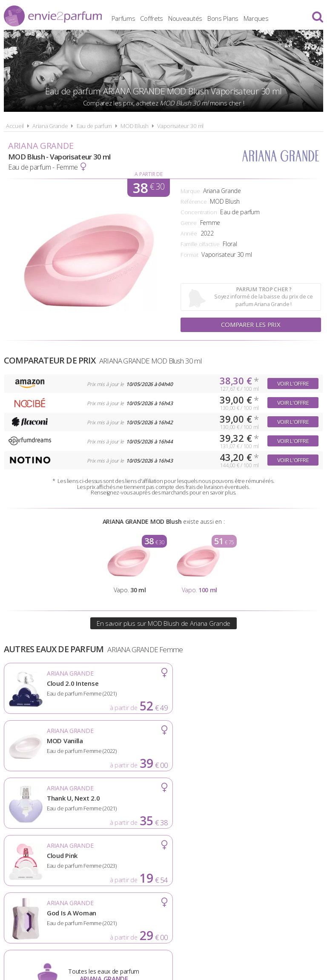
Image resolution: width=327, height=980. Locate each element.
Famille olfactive (200, 244)
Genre (189, 223)
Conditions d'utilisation (141, 861)
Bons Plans (240, 17)
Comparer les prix (251, 325)
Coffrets (169, 17)
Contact (296, 861)
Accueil (15, 126)
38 (149, 188)
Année (189, 233)
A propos (74, 861)
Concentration (199, 212)
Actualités (30, 861)
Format (189, 255)
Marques (273, 17)
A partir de (148, 174)
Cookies (206, 861)
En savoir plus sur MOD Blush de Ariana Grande (163, 623)
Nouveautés (202, 17)
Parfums (141, 17)
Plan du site (250, 861)
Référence (194, 202)
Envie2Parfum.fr (53, 16)
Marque (190, 191)
